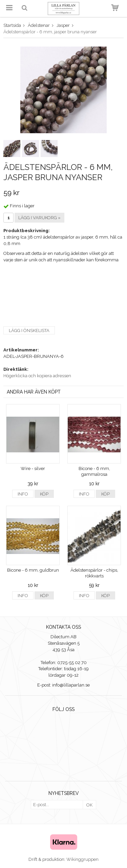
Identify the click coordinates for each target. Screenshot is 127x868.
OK (89, 805)
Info (23, 494)
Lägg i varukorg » (39, 218)
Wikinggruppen (82, 859)
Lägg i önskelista (29, 331)
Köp (44, 494)
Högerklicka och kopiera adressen (37, 376)
